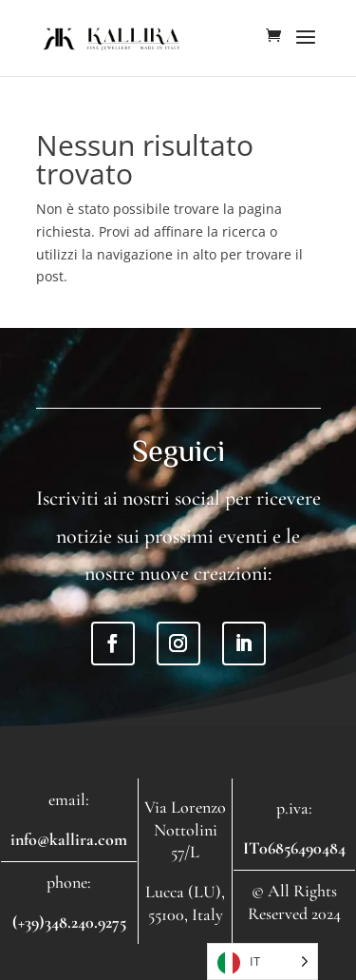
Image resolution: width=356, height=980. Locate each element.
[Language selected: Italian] (262, 961)
